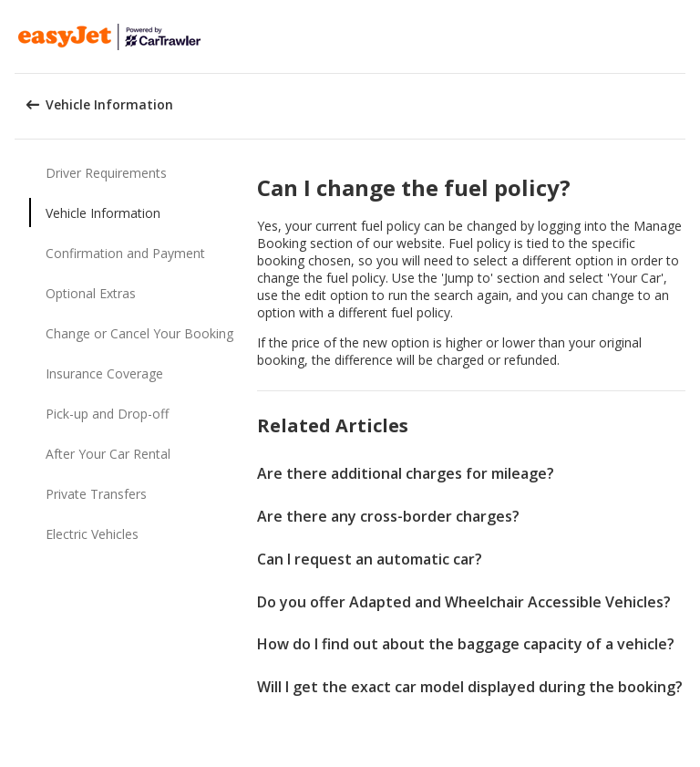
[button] (680, 36)
